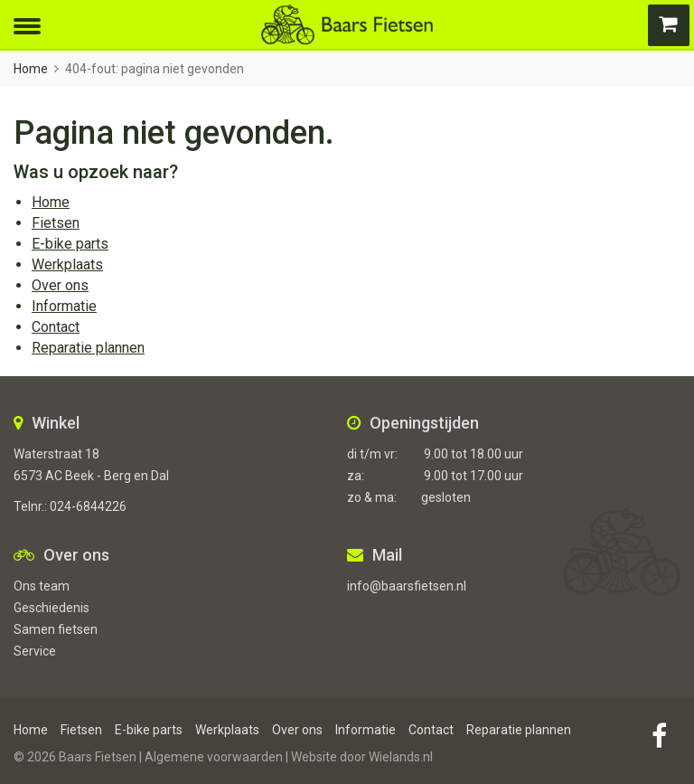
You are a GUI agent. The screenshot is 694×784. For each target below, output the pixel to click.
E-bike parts (70, 244)
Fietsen (56, 223)
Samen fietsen (56, 629)
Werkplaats (67, 264)
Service (35, 651)
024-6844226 (88, 506)
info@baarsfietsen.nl (407, 586)
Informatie (64, 306)
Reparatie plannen (88, 348)
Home (31, 69)
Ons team (42, 586)
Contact (56, 327)
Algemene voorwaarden (214, 757)
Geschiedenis (52, 608)
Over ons (60, 285)
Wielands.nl (401, 757)
